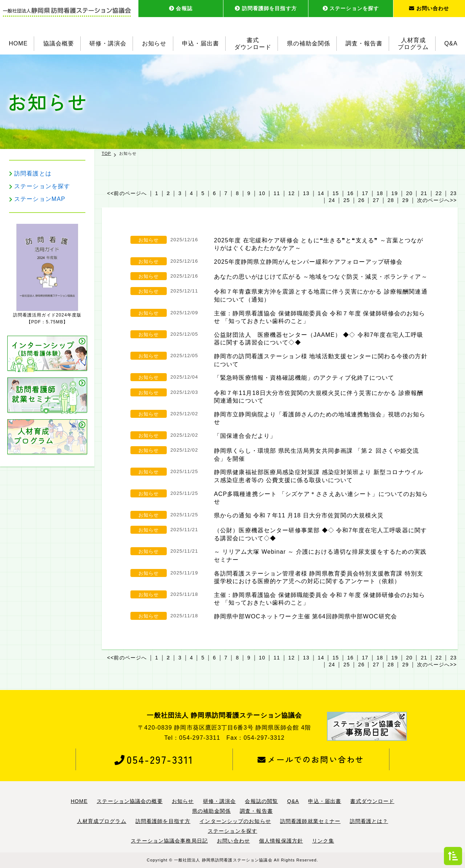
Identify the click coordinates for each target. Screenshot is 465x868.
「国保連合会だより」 (245, 436)
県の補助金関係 (309, 43)
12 (292, 193)
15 (336, 193)
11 (277, 193)
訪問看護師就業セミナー (310, 821)
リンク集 (323, 841)
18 (380, 193)
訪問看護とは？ (369, 821)
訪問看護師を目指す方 (266, 8)
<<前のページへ (127, 193)
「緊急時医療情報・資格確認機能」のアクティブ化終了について (304, 378)
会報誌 (181, 8)
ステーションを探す (351, 8)
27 (376, 200)
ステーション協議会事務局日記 (169, 841)
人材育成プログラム (414, 44)
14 (321, 193)
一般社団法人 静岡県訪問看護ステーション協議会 (223, 860)
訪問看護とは (33, 173)
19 (395, 193)
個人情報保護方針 (281, 841)
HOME (18, 43)
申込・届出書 (201, 43)
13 (306, 193)
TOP (106, 153)
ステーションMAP (40, 199)
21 (424, 193)
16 (351, 193)
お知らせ (154, 43)
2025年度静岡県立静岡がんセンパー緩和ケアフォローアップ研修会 (308, 262)
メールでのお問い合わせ (311, 759)
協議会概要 (59, 43)
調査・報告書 (364, 43)
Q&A (451, 43)
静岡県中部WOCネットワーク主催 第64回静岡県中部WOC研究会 (306, 616)
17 (365, 193)
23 (453, 193)
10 (262, 193)
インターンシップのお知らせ (235, 821)
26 (361, 200)
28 (391, 200)
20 (409, 193)
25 (347, 200)
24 (332, 200)
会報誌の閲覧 (261, 801)
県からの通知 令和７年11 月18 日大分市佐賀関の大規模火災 (299, 515)
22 (439, 193)
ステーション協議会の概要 (130, 801)
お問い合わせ (429, 8)
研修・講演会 (108, 43)
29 (405, 200)
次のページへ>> (437, 200)
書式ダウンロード (253, 44)
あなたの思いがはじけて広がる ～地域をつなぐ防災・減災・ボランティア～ (321, 277)
